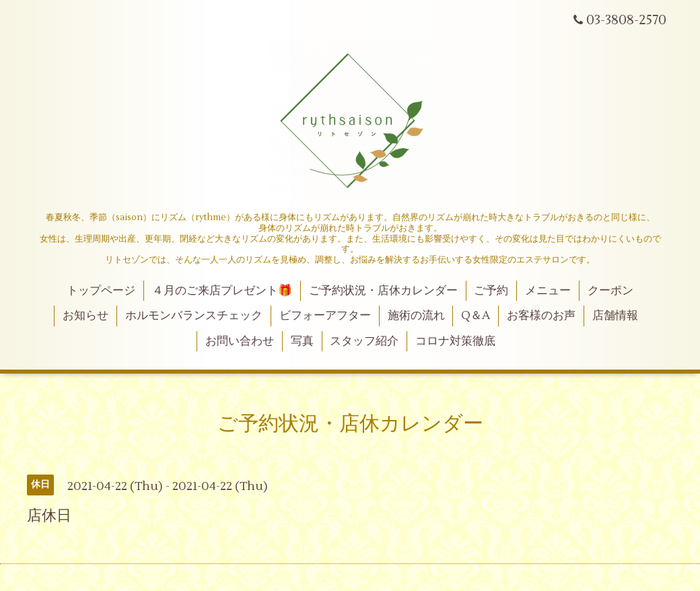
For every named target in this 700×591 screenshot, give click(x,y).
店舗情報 (615, 316)
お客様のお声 (541, 316)
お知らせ (85, 316)
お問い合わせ (240, 341)
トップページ (101, 291)
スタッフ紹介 (364, 341)
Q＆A (476, 316)
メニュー (548, 291)
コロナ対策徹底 (455, 341)
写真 (302, 341)
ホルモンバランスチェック (194, 316)
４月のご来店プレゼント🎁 (222, 291)
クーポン (610, 291)
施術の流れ (416, 316)
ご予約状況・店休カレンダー (383, 291)
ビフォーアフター (325, 316)
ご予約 (491, 291)
